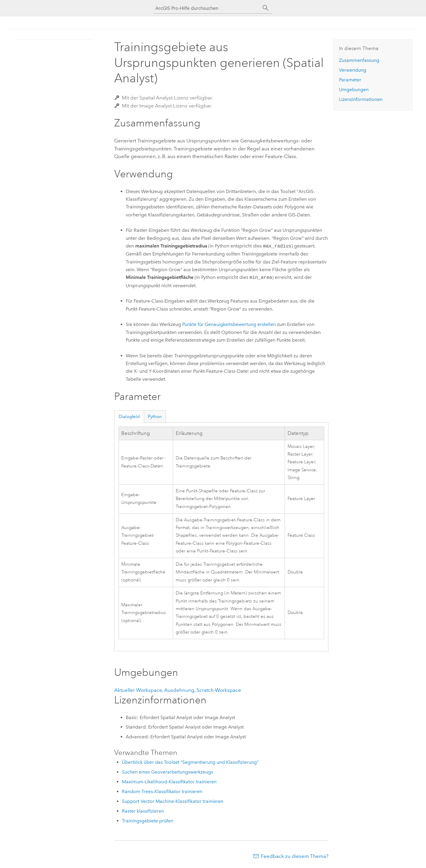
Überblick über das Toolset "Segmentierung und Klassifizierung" (190, 762)
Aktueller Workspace (138, 690)
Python (155, 417)
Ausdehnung (179, 690)
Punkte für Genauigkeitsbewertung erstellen (229, 324)
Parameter (350, 80)
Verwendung (353, 70)
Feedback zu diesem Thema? (295, 856)
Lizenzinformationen (361, 99)
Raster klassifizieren (143, 811)
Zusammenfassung (359, 60)
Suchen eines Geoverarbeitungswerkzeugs (167, 772)
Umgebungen (354, 90)
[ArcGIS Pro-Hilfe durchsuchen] (207, 8)
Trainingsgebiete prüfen (148, 821)
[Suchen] (266, 8)
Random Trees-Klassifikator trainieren (162, 791)
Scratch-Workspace (219, 690)
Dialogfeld (129, 417)
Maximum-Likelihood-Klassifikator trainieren (169, 782)
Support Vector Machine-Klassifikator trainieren (173, 801)
